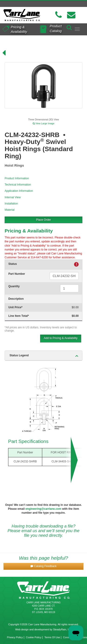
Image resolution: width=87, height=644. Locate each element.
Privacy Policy (15, 637)
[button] (43, 566)
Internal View (13, 197)
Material (10, 210)
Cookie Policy (34, 637)
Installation (11, 204)
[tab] (43, 356)
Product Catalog (56, 28)
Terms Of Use (52, 637)
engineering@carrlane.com (43, 509)
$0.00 (75, 307)
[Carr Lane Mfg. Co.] (22, 15)
